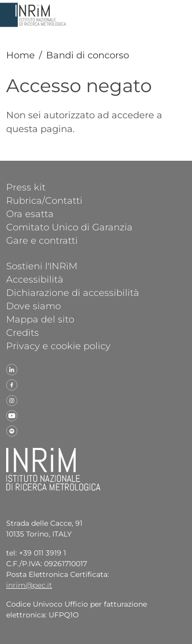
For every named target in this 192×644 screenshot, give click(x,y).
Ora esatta (30, 213)
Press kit (26, 187)
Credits (23, 332)
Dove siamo (34, 306)
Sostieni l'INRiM (42, 266)
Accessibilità (35, 279)
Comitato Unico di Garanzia (69, 227)
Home (20, 55)
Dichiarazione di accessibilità (73, 292)
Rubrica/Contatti (44, 200)
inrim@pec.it (29, 585)
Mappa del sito (40, 319)
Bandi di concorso (88, 55)
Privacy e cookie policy (58, 346)
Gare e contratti (42, 240)
